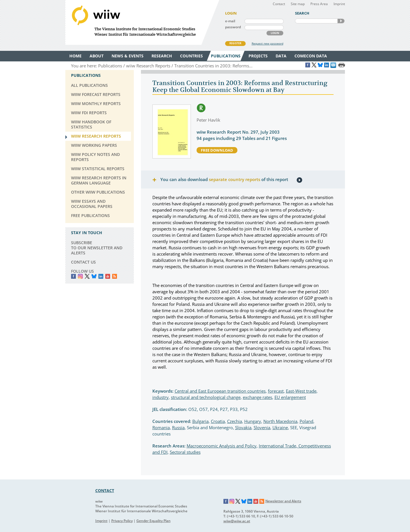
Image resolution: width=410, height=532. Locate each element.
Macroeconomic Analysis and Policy (222, 446)
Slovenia (262, 427)
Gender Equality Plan (154, 521)
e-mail (230, 21)
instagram (80, 276)
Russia (178, 427)
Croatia (218, 421)
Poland (306, 421)
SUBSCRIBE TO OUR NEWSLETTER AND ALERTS (97, 248)
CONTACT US (83, 262)
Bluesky (94, 276)
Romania (161, 427)
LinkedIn (101, 276)
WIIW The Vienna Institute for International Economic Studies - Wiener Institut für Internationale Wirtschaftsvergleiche (142, 22)
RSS (115, 276)
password (233, 27)
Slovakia (243, 427)
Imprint (339, 4)
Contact (279, 4)
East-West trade (301, 391)
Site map (298, 4)
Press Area (319, 4)
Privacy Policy (122, 521)
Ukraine (280, 427)
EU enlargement (290, 397)
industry (160, 397)
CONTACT (105, 490)
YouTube (108, 276)
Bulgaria (200, 421)
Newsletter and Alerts (283, 501)
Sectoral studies (185, 452)
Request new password (267, 43)
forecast (276, 391)
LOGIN (275, 33)
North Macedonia (280, 421)
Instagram (232, 501)
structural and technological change (206, 397)
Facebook (73, 276)
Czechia (235, 421)
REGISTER (235, 43)
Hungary (253, 421)
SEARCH (341, 21)
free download (217, 150)
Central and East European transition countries (220, 391)
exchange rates (257, 397)
